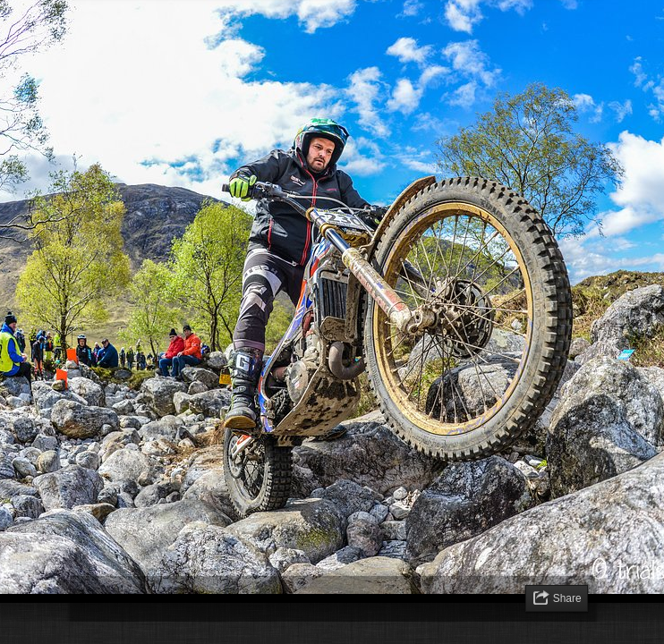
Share (567, 598)
